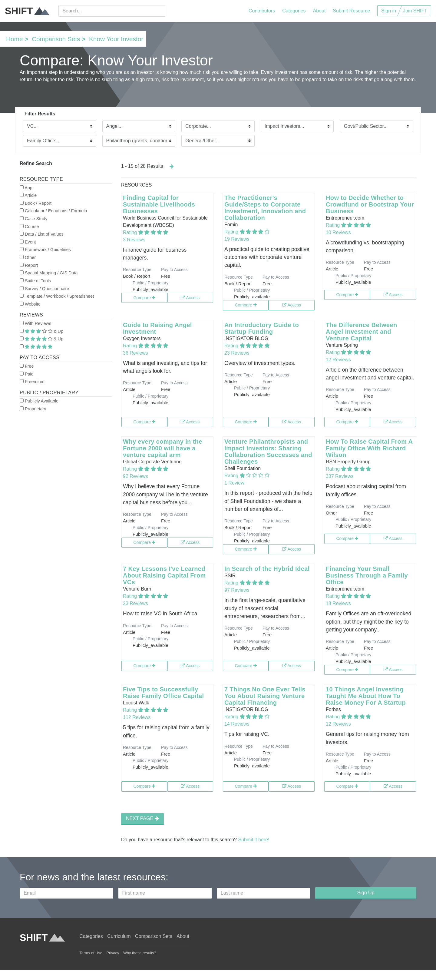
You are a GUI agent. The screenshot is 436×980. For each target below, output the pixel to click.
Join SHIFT (415, 11)
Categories (294, 11)
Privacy (113, 953)
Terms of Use (91, 953)
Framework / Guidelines (45, 250)
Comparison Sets (56, 39)
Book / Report (36, 203)
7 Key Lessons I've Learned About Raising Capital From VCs (164, 575)
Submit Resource (351, 11)
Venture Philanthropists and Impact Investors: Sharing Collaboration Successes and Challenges (268, 452)
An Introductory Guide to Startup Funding (262, 328)
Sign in (389, 11)
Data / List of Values (42, 234)
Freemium (32, 382)
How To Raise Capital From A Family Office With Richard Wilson (369, 448)
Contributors (262, 11)
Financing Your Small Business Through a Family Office (367, 575)
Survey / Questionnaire (44, 289)
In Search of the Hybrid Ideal (267, 569)
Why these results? (140, 953)
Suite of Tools (35, 281)
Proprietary (33, 409)
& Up (41, 331)
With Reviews (35, 323)
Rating (131, 232)
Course (29, 227)
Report (29, 265)
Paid (27, 374)
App (26, 188)
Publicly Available (39, 401)
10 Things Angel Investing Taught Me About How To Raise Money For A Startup (366, 696)
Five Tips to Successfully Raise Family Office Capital (163, 693)
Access (190, 298)
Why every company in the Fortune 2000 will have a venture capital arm (163, 448)
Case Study (33, 219)
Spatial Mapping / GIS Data (49, 273)
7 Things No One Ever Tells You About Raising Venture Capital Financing (265, 696)
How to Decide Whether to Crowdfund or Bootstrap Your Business (370, 204)
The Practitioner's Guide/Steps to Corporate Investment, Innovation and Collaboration (265, 208)
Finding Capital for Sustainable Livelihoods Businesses (159, 204)
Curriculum (119, 936)
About (319, 11)
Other (28, 257)
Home (14, 39)
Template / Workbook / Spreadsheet (57, 296)
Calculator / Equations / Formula (53, 211)
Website (30, 304)
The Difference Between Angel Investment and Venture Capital (362, 332)
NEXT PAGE (142, 818)
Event (28, 242)
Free (27, 366)
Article (28, 195)
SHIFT (27, 11)
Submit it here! (254, 840)
